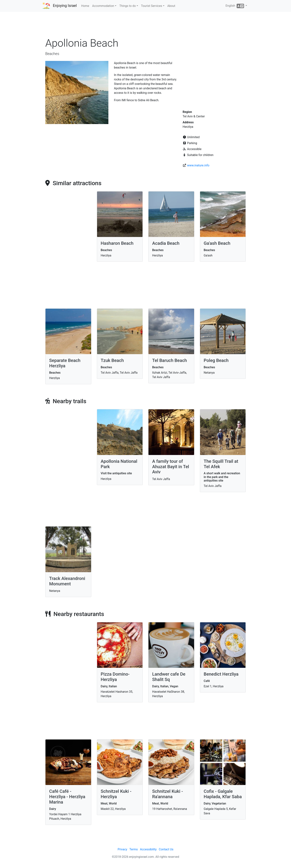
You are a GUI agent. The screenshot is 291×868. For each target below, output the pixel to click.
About (171, 6)
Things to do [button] (128, 6)
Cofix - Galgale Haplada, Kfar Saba (223, 794)
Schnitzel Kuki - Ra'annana (168, 794)
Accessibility (148, 849)
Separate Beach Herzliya (65, 363)
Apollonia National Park (119, 464)
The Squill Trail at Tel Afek (221, 464)
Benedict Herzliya (221, 674)
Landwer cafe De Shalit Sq (169, 677)
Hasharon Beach (117, 243)
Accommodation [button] (103, 6)
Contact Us (166, 849)
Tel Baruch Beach (170, 360)
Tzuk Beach (112, 360)
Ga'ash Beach (217, 243)
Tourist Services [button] (152, 6)
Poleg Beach (216, 360)
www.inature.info (198, 165)
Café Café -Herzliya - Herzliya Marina (67, 797)
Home (85, 6)
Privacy (122, 849)
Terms (134, 849)
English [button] (235, 6)
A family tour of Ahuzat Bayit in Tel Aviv (171, 467)
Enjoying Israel (65, 6)
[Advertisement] (145, 26)
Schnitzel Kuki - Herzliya (116, 794)
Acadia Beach (166, 243)
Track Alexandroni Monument (67, 581)
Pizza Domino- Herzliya (115, 677)
